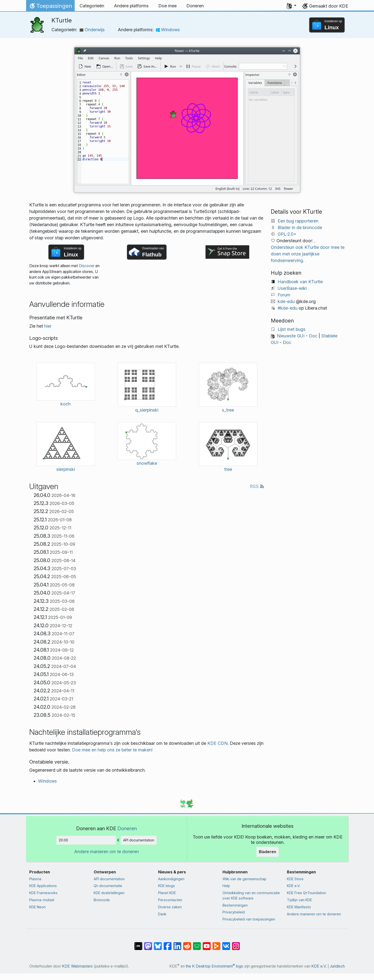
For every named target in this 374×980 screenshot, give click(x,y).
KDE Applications (43, 886)
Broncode (102, 900)
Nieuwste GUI (291, 336)
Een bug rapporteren (298, 221)
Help (226, 886)
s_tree (228, 410)
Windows (168, 30)
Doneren (127, 828)
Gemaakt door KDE (329, 6)
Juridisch (337, 966)
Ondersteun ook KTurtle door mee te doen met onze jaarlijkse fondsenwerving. (308, 254)
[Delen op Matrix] (138, 944)
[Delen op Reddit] (187, 944)
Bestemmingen (235, 905)
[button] (292, 6)
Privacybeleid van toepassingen (249, 919)
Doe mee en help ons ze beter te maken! (112, 750)
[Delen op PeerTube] (216, 944)
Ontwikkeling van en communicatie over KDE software (251, 895)
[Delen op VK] (226, 944)
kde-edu (286, 301)
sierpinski (66, 469)
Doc (313, 336)
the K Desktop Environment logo (214, 966)
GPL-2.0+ (287, 234)
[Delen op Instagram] (236, 944)
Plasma (35, 879)
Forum (284, 295)
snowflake (147, 463)
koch (66, 404)
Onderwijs (92, 30)
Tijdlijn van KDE (299, 900)
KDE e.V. (294, 886)
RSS (257, 486)
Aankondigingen (171, 879)
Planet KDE (167, 893)
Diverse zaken (170, 907)
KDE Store (295, 879)
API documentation (139, 840)
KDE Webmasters (77, 966)
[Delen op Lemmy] (197, 944)
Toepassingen (50, 7)
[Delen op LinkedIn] (177, 944)
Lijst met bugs (292, 329)
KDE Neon (37, 907)
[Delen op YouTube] (207, 944)
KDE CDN (217, 743)
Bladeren (268, 852)
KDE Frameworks (43, 893)
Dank (162, 914)
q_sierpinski (147, 410)
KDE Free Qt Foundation (306, 893)
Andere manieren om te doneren (106, 852)
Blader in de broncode (300, 227)
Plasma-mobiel (42, 900)
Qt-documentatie (108, 886)
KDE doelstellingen (109, 893)
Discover (87, 266)
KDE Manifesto (299, 907)
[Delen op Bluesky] (158, 944)
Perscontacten (170, 900)
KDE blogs (167, 886)
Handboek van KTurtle (300, 282)
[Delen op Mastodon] (148, 944)
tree (228, 469)
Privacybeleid (234, 912)
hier (48, 326)
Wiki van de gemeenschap (244, 879)
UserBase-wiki (292, 288)
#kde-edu (288, 308)
